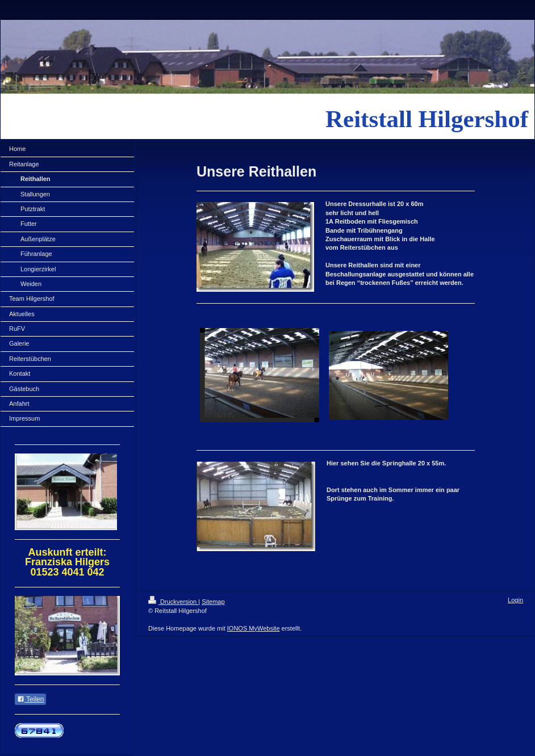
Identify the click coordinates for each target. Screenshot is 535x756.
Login (515, 600)
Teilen (30, 699)
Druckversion (173, 602)
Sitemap (213, 602)
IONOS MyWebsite (254, 628)
